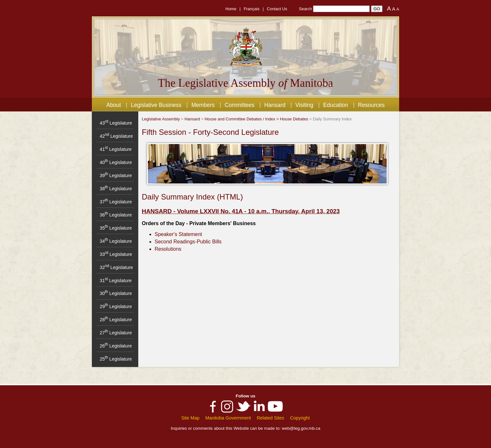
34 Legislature (116, 241)
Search (306, 9)
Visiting (304, 105)
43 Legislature (116, 123)
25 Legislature (116, 359)
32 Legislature (116, 267)
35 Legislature (116, 228)
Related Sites (270, 418)
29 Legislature (116, 306)
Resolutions (168, 249)
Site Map (190, 418)
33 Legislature (116, 254)
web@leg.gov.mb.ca (301, 428)
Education (336, 105)
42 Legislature (116, 136)
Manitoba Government (228, 418)
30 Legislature (116, 293)
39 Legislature (116, 175)
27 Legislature (116, 333)
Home (231, 9)
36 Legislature (116, 215)
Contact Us (277, 9)
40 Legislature (116, 162)
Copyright (300, 418)
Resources (371, 105)
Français (252, 9)
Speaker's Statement (178, 234)
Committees (240, 105)
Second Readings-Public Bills (188, 242)
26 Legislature (116, 346)
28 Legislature (116, 320)
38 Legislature (116, 189)
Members (203, 105)
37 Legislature (116, 202)
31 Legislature (116, 281)
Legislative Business (156, 105)
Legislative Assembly (161, 119)
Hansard (275, 105)
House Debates (294, 119)
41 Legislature (116, 149)
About (114, 105)
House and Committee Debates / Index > (242, 119)
